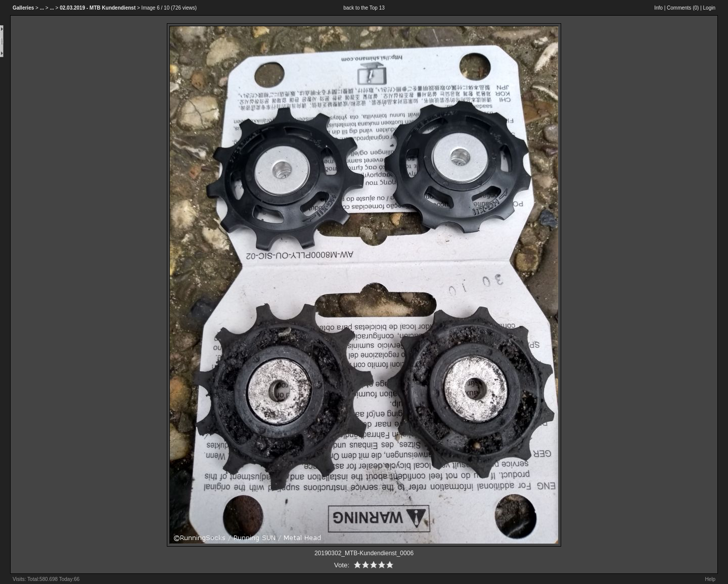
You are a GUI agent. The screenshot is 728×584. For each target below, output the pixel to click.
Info (658, 8)
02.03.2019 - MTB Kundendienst (98, 8)
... (42, 8)
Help (710, 579)
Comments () (683, 8)
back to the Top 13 (364, 8)
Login (709, 8)
